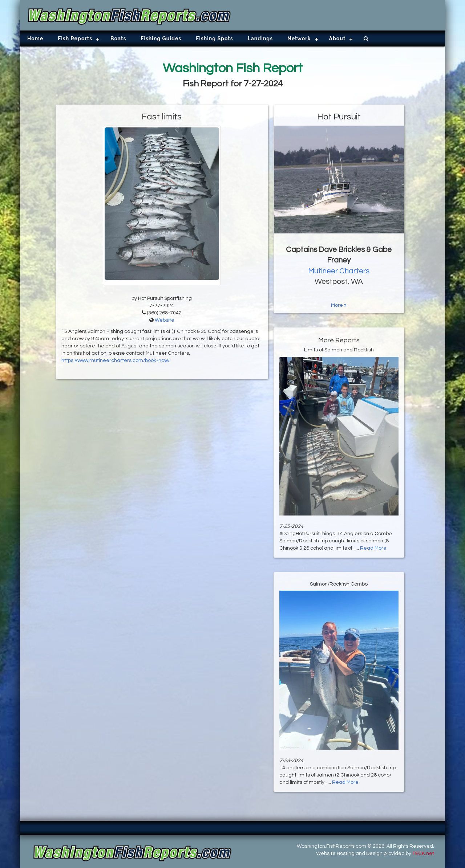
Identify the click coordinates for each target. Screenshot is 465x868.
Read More (373, 548)
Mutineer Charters (339, 271)
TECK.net (423, 853)
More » (339, 305)
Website (165, 320)
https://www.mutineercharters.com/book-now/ (116, 360)
